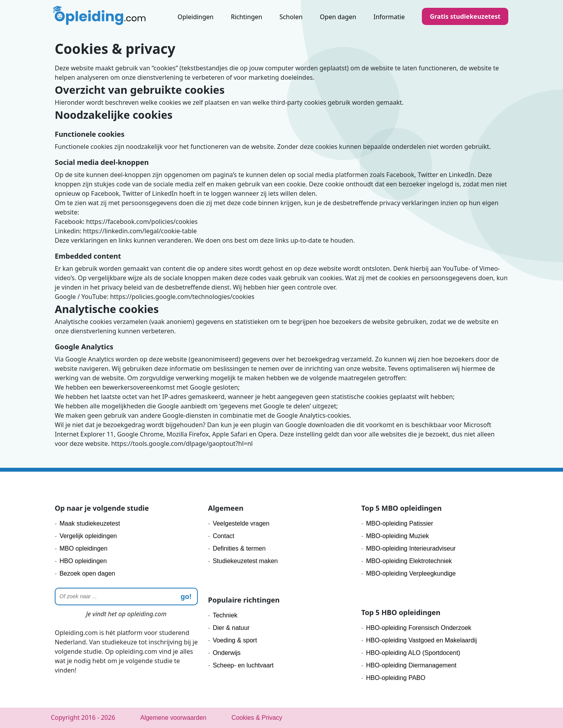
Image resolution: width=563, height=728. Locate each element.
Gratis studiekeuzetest (465, 16)
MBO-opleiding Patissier (400, 523)
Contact (223, 536)
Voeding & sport (235, 640)
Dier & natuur (231, 628)
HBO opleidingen (83, 561)
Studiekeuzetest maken (245, 561)
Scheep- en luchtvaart (243, 665)
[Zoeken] (126, 597)
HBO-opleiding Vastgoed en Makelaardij (421, 640)
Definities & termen (239, 548)
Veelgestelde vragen (241, 523)
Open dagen (338, 17)
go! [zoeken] (186, 597)
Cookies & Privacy (257, 718)
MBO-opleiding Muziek (397, 536)
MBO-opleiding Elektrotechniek (409, 561)
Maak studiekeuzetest (90, 523)
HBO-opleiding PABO (396, 678)
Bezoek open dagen (87, 573)
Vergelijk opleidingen (88, 536)
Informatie (389, 17)
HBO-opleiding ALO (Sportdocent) (413, 653)
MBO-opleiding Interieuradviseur (411, 548)
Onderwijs (227, 653)
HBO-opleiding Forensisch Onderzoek (419, 628)
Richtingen (246, 17)
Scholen (291, 17)
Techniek (225, 615)
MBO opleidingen (83, 548)
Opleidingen (195, 17)
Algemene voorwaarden (173, 718)
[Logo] (100, 18)
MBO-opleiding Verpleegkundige (411, 573)
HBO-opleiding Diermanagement (411, 665)
